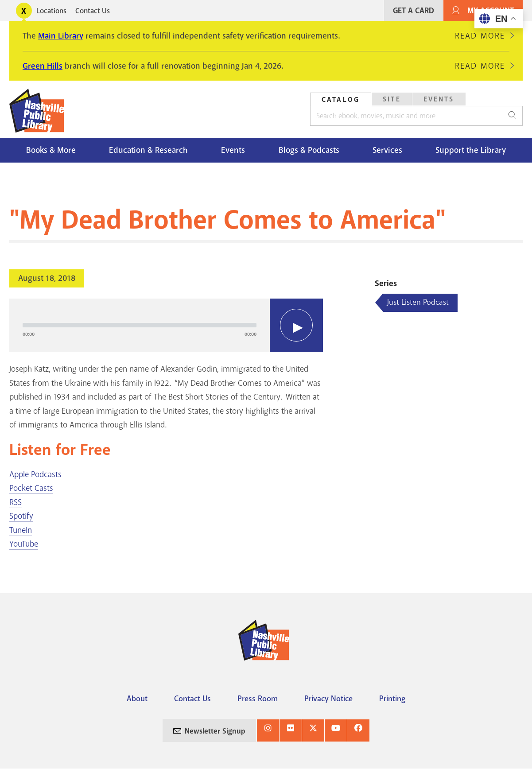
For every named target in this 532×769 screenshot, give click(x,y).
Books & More (51, 150)
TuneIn (21, 530)
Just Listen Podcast (418, 302)
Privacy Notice (328, 699)
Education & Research (148, 150)
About (137, 699)
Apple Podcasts (35, 474)
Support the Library (471, 150)
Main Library (61, 36)
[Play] (296, 325)
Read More (480, 36)
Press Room (258, 699)
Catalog (341, 100)
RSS (16, 502)
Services (387, 150)
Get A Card (414, 11)
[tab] (341, 99)
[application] (166, 325)
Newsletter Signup (215, 731)
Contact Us (93, 11)
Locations (51, 11)
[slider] (140, 325)
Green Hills (43, 66)
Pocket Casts (31, 488)
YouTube (24, 544)
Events (439, 99)
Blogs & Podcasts (309, 150)
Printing (392, 699)
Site (392, 99)
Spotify (21, 516)
